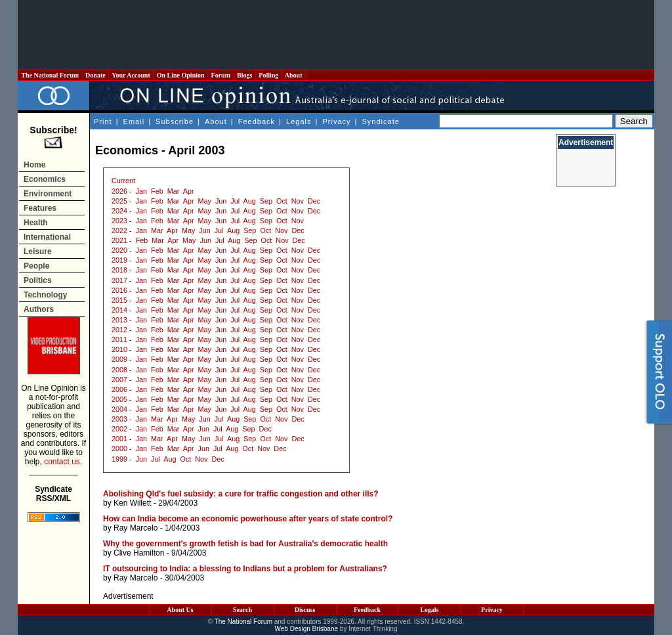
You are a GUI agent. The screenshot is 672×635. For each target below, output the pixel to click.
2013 (119, 320)
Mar (174, 191)
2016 (119, 290)
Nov (298, 201)
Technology (45, 295)
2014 (119, 310)
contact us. (63, 462)
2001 (119, 439)
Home (34, 165)
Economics (45, 179)
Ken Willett (132, 503)
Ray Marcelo (136, 528)
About (294, 75)
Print (103, 121)
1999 (119, 459)
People (36, 266)
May (205, 201)
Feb (157, 191)
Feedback (257, 121)
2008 (119, 370)
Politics (38, 280)
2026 (119, 191)
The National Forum (50, 75)
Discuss (305, 610)
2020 (119, 250)
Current (123, 181)
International (47, 237)
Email (134, 121)
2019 (119, 260)
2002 (119, 429)
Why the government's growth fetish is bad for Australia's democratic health (245, 544)
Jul (235, 201)
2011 (119, 339)
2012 (119, 330)
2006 (119, 389)
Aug (250, 201)
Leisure (38, 252)
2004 (119, 409)
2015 (119, 300)
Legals (299, 121)
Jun (221, 201)
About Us (180, 610)
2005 (119, 399)
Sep (266, 201)
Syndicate (381, 121)
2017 (119, 280)
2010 (119, 349)
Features (40, 208)
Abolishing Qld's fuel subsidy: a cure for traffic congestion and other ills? (241, 494)
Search (242, 610)
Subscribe (175, 121)
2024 (119, 211)
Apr (189, 191)
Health (36, 223)
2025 (119, 201)
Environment (48, 194)
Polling (269, 75)
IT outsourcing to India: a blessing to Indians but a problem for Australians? (245, 569)
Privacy (336, 121)
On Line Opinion (180, 75)
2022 (119, 230)
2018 (119, 270)
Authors (39, 309)
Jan (141, 191)
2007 (119, 380)
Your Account (131, 75)
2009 (119, 359)
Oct (282, 201)
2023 (119, 221)
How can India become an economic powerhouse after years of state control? (248, 519)
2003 (119, 419)
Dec (314, 201)
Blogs (245, 75)
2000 (119, 449)
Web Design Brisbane (307, 629)
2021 (119, 240)
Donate (96, 75)
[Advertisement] (336, 35)
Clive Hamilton (139, 553)
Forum (220, 75)
